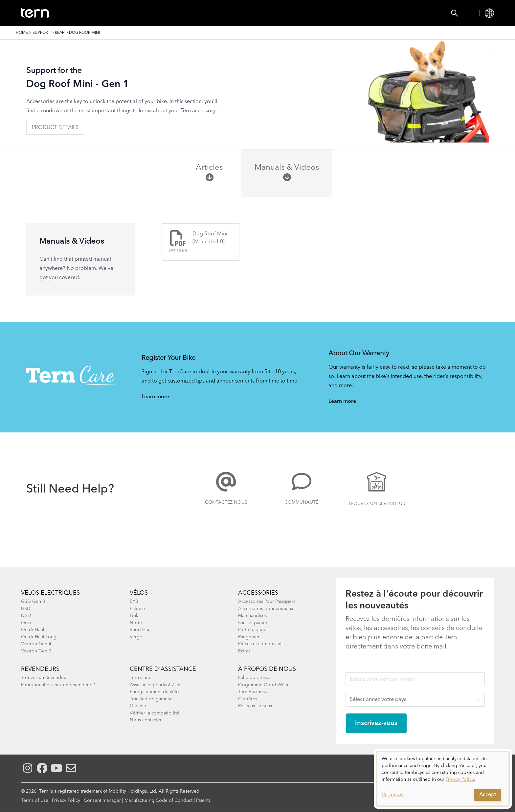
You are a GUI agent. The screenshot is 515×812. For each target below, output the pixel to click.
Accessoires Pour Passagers (267, 602)
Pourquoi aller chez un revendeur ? (58, 685)
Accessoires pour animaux (266, 609)
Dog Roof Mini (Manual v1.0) (210, 238)
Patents (203, 801)
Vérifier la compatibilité (155, 713)
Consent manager (102, 801)
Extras (244, 651)
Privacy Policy (66, 801)
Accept (488, 795)
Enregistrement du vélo (154, 692)
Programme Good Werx (263, 685)
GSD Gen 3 (33, 602)
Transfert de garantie (151, 699)
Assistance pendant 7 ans (156, 685)
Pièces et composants (261, 644)
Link (134, 616)
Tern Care (140, 678)
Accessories (140, 13)
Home (22, 33)
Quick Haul (33, 630)
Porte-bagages (253, 630)
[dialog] (443, 779)
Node (136, 623)
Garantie (139, 706)
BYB (134, 602)
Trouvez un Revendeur (377, 504)
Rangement (250, 637)
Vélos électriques (50, 593)
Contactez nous (226, 502)
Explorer (267, 13)
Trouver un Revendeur (205, 13)
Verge (136, 637)
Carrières (248, 699)
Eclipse (137, 609)
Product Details (55, 128)
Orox (26, 623)
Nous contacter (146, 720)
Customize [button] (393, 795)
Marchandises (252, 616)
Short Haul (141, 630)
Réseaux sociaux (255, 706)
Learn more (155, 397)
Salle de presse (254, 678)
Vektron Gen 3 (36, 651)
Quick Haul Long (39, 637)
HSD (26, 609)
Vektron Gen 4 (36, 644)
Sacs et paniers (254, 623)
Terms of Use (35, 801)
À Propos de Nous (267, 669)
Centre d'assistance (163, 669)
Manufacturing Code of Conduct (158, 801)
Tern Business (252, 692)
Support (307, 13)
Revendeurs (40, 669)
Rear (60, 33)
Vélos (99, 13)
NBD (26, 616)
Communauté (301, 502)
